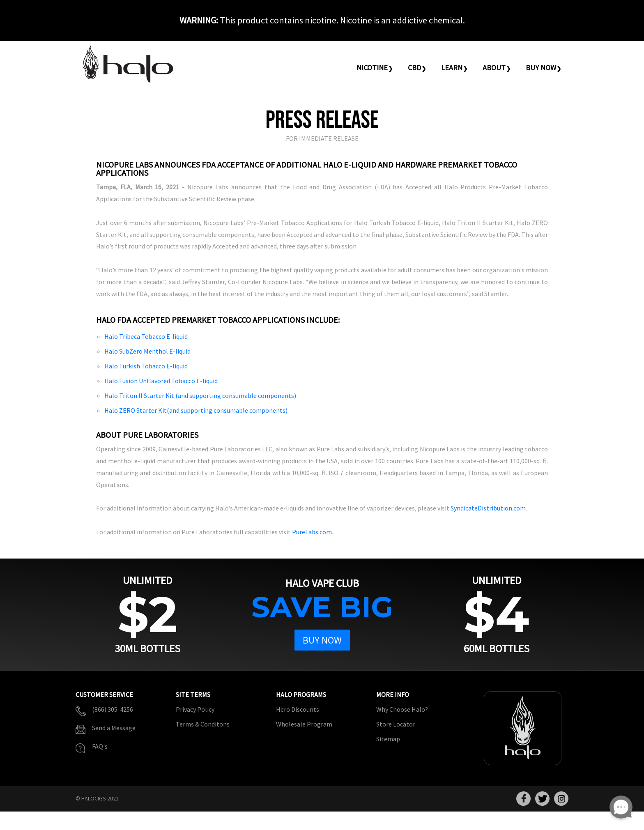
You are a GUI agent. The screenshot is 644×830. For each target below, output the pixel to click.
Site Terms (193, 695)
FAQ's (100, 746)
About (494, 68)
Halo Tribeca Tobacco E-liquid (146, 336)
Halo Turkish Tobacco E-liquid (146, 366)
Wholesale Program (304, 724)
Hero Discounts (298, 709)
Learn (452, 68)
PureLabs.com (312, 532)
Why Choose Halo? (402, 709)
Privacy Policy (195, 709)
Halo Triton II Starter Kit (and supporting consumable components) (200, 395)
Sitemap (388, 739)
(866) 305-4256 (113, 709)
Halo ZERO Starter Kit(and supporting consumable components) (196, 410)
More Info (393, 695)
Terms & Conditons (203, 724)
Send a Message (114, 728)
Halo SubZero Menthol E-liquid (147, 351)
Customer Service (104, 695)
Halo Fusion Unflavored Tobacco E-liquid (161, 381)
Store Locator (396, 724)
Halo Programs (301, 695)
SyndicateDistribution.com (488, 508)
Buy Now (541, 68)
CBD (414, 68)
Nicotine (372, 68)
